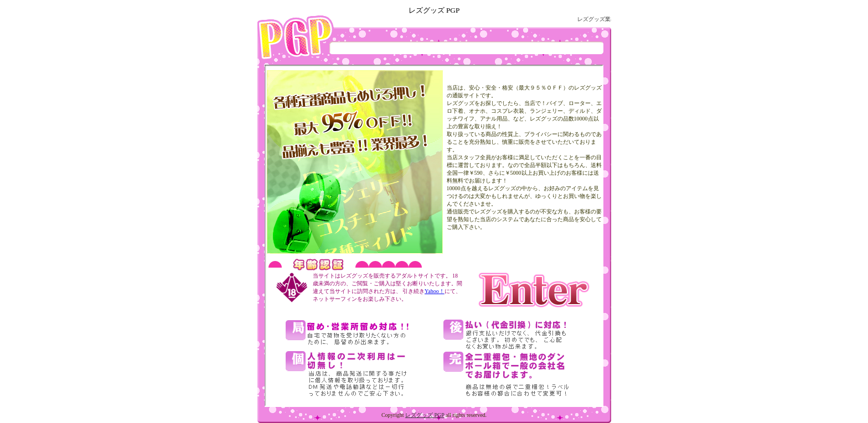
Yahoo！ (435, 291)
